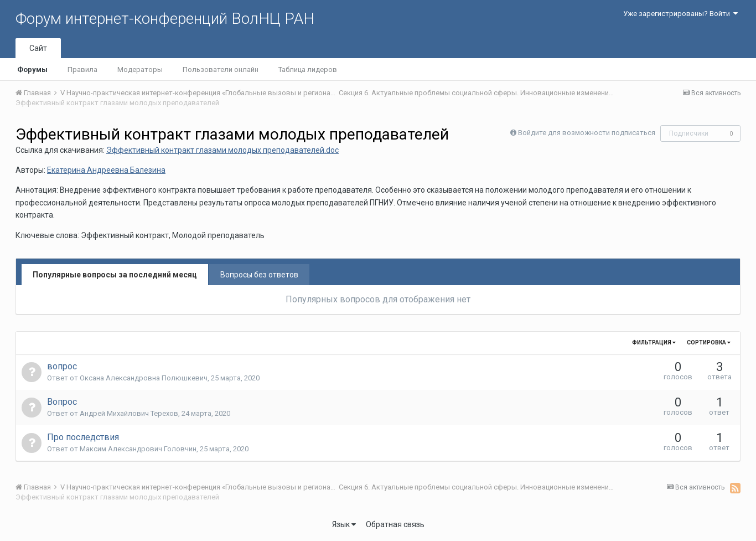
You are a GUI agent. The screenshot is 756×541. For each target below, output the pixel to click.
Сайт (38, 48)
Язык (344, 524)
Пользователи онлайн (221, 69)
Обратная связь (395, 524)
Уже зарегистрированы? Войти (680, 14)
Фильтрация (654, 342)
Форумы (32, 69)
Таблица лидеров (308, 69)
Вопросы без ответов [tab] (259, 275)
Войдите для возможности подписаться (587, 133)
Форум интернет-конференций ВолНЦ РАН (165, 19)
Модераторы (140, 69)
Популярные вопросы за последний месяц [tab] (115, 275)
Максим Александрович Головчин (138, 449)
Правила (82, 69)
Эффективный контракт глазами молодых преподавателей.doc (222, 150)
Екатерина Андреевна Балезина (106, 170)
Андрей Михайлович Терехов (129, 413)
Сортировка (709, 342)
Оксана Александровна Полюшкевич (144, 378)
